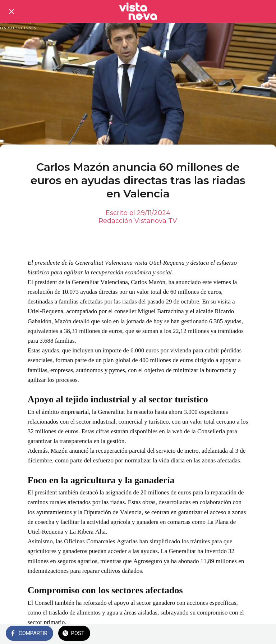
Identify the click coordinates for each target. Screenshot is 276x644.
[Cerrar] (11, 12)
